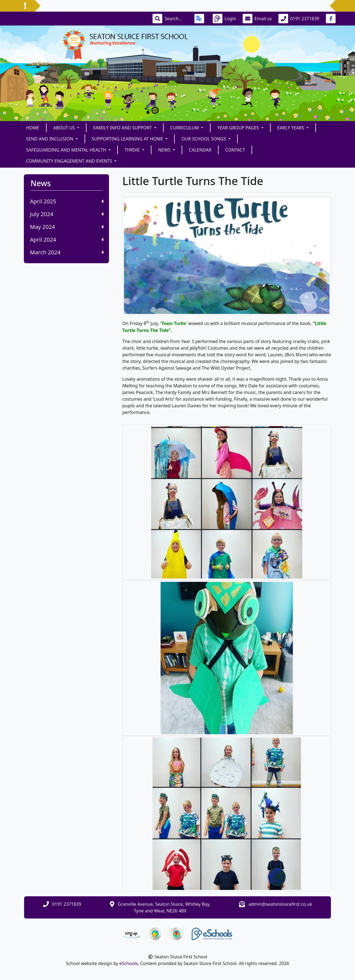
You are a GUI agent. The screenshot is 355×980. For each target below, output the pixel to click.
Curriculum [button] (185, 128)
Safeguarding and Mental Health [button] (67, 150)
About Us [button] (65, 128)
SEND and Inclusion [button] (50, 139)
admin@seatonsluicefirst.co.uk (280, 904)
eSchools (129, 963)
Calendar (200, 150)
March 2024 (67, 252)
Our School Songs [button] (204, 139)
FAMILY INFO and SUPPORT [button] (123, 128)
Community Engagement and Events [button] (70, 161)
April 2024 (67, 240)
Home (33, 128)
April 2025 (67, 201)
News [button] (165, 150)
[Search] (176, 19)
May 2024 (67, 227)
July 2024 (67, 214)
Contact (235, 150)
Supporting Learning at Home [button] (128, 139)
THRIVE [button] (133, 150)
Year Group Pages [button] (239, 128)
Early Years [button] (291, 128)
